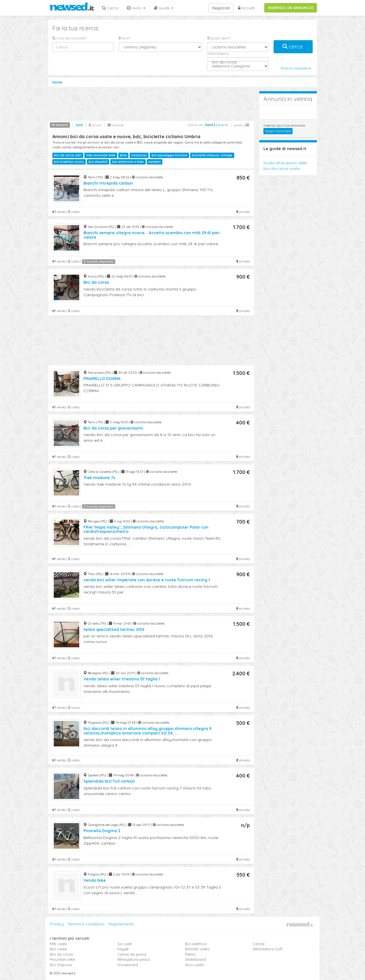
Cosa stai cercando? (69, 38)
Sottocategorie (218, 53)
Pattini (190, 954)
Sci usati (125, 944)
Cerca (110, 8)
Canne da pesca (132, 954)
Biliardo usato (197, 949)
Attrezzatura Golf (268, 949)
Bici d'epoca (61, 965)
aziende (116, 125)
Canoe (259, 944)
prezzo (223, 125)
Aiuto (136, 8)
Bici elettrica (196, 944)
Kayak (123, 949)
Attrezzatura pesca (134, 959)
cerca (293, 47)
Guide (164, 8)
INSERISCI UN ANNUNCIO (291, 8)
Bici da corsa (61, 954)
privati (95, 125)
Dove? (125, 38)
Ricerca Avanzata (296, 68)
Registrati (221, 8)
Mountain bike (62, 959)
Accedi (246, 8)
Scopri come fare (278, 131)
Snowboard (128, 965)
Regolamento (121, 924)
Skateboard (195, 959)
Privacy (57, 924)
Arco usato (195, 965)
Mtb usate (58, 944)
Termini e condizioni (86, 924)
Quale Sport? (219, 38)
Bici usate (58, 949)
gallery (241, 125)
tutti (79, 125)
